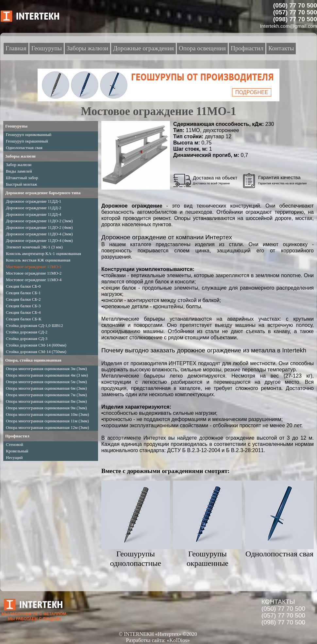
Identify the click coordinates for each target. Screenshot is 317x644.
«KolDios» (178, 640)
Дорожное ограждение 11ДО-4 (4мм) (39, 240)
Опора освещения (202, 48)
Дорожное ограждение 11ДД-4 (33, 214)
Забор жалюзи (19, 165)
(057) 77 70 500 (283, 615)
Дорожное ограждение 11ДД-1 (33, 201)
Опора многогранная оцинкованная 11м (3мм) (47, 421)
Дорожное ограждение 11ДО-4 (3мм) (39, 234)
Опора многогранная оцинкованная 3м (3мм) (46, 369)
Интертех (155, 438)
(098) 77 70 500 (283, 622)
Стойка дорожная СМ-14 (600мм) (36, 345)
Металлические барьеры (133, 319)
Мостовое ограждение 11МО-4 (34, 280)
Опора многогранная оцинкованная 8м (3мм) (46, 401)
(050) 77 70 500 (283, 609)
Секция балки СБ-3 (23, 306)
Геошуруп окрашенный (27, 141)
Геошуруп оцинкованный (29, 135)
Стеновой (15, 444)
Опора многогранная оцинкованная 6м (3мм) (46, 388)
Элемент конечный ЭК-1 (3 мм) (34, 247)
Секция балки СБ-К (24, 319)
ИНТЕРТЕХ (183, 363)
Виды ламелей (19, 171)
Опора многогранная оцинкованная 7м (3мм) (46, 395)
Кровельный (17, 451)
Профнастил (17, 436)
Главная (16, 48)
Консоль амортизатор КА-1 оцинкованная (43, 254)
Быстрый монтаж (22, 184)
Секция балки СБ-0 (23, 286)
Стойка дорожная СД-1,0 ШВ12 (34, 325)
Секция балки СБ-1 (23, 293)
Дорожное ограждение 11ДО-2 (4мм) (39, 227)
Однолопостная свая (279, 554)
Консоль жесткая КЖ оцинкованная (38, 260)
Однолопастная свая (24, 148)
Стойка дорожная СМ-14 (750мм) (36, 352)
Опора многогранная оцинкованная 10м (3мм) (47, 414)
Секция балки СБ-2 (23, 299)
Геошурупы (16, 126)
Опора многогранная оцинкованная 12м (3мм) (47, 427)
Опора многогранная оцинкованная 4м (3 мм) (47, 375)
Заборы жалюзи (20, 156)
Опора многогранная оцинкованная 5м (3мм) (46, 382)
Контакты (281, 48)
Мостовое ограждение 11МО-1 (34, 267)
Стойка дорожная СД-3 (27, 339)
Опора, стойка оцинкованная (33, 360)
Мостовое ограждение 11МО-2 (34, 273)
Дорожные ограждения (143, 48)
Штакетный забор (22, 178)
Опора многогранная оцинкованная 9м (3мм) (46, 408)
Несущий (14, 458)
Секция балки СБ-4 (23, 312)
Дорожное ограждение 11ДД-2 (33, 208)
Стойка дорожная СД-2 (27, 332)
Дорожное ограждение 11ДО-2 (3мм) (39, 221)
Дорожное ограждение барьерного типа (43, 193)
